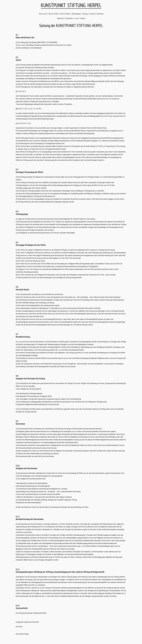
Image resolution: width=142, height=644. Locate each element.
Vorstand (92, 14)
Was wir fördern (54, 14)
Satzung (85, 14)
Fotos (77, 18)
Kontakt (83, 18)
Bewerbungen (76, 14)
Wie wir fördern (65, 14)
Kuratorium (100, 14)
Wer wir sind (43, 14)
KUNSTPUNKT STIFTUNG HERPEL (71, 5)
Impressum (60, 18)
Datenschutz (69, 18)
